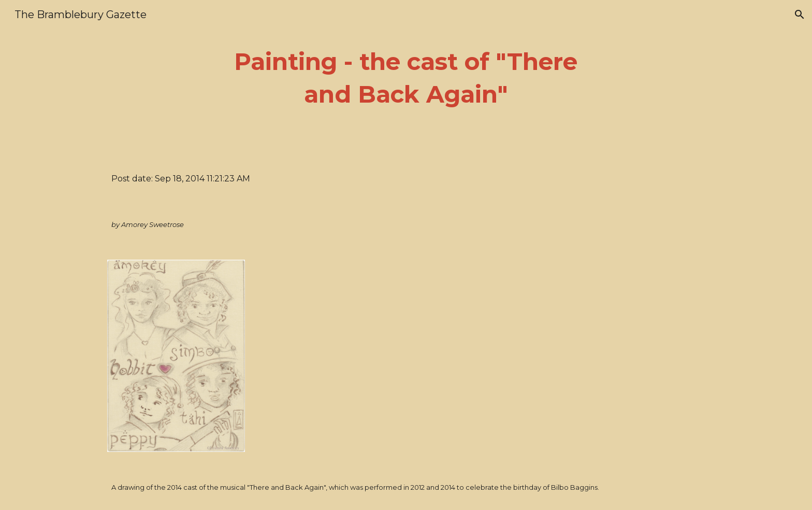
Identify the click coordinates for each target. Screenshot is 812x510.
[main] (406, 78)
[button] (800, 15)
